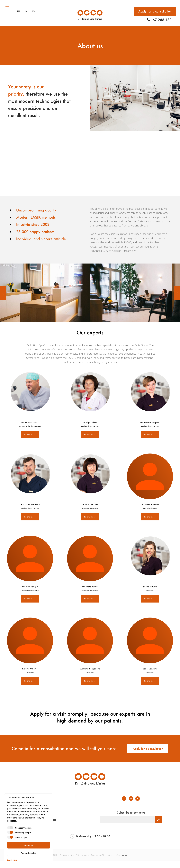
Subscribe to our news (131, 820)
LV (26, 8)
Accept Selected (29, 853)
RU (18, 8)
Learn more (30, 435)
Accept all (29, 845)
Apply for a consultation (155, 8)
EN (34, 8)
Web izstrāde (118, 862)
